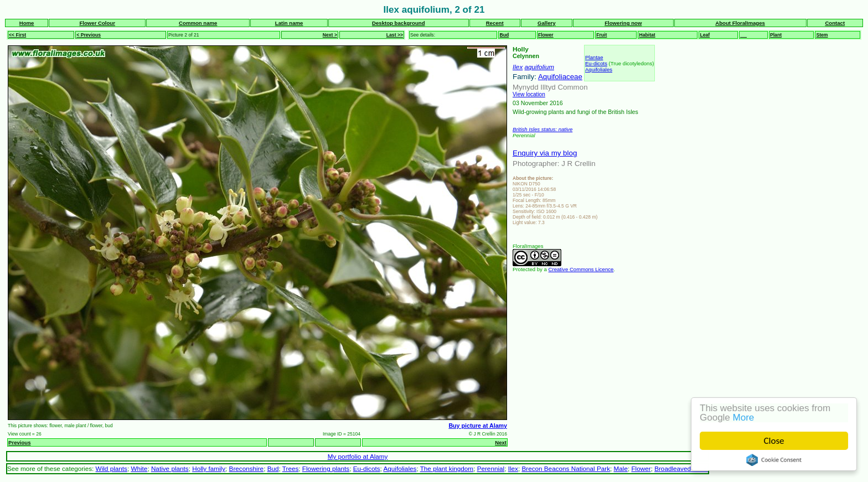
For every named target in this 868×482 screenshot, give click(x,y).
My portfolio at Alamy (358, 456)
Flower (546, 35)
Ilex (518, 67)
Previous (20, 442)
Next (501, 442)
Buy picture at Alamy (478, 426)
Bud (504, 35)
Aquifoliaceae (560, 77)
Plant (776, 35)
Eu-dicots (596, 63)
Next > (330, 35)
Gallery (547, 23)
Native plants (170, 468)
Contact (835, 23)
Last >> (395, 35)
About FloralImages (740, 23)
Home (27, 23)
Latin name (289, 23)
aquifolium (539, 67)
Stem (822, 35)
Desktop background (398, 23)
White (139, 468)
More (744, 418)
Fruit (601, 35)
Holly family (209, 468)
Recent (495, 23)
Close (774, 441)
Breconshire (247, 468)
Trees (291, 468)
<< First (17, 35)
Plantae (594, 57)
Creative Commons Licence (581, 269)
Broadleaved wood (681, 468)
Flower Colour (97, 23)
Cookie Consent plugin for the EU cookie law (774, 460)
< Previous (89, 35)
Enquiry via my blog (545, 153)
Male (621, 468)
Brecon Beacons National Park (566, 468)
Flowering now (623, 23)
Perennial (491, 468)
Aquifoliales (599, 69)
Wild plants (112, 468)
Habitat (647, 35)
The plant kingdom (447, 468)
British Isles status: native (542, 129)
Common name (198, 23)
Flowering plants (326, 468)
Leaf (705, 35)
